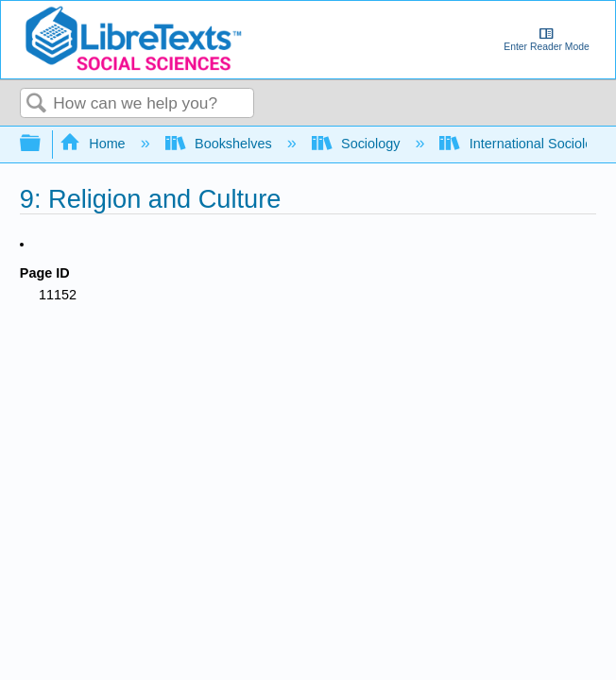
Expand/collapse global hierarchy (43, 144)
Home (94, 144)
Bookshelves (221, 144)
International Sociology (525, 144)
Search (37, 104)
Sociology (358, 144)
